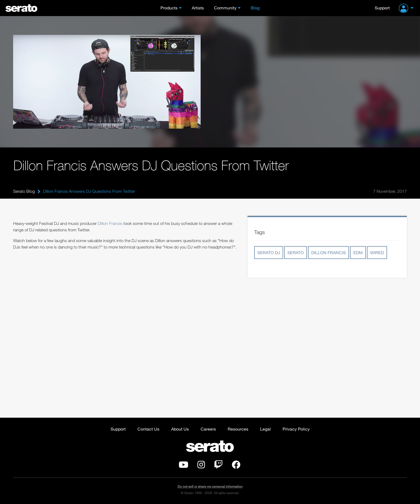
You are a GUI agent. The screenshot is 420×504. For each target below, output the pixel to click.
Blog (255, 8)
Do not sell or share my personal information (210, 486)
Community (225, 8)
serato (296, 252)
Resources (238, 429)
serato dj (269, 252)
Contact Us (148, 429)
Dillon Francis (110, 223)
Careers (208, 429)
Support (382, 8)
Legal (265, 429)
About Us (180, 429)
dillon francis (329, 252)
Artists (198, 8)
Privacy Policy (296, 429)
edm (358, 252)
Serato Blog (24, 191)
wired (377, 252)
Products (169, 8)
